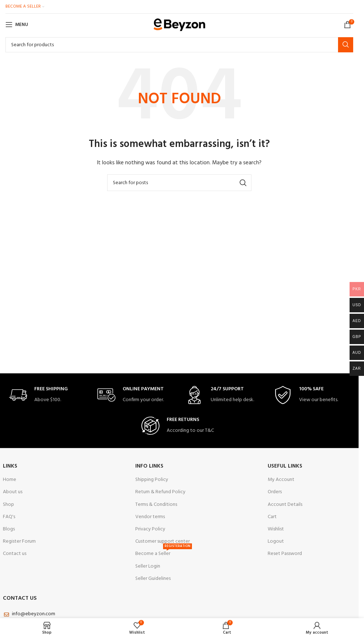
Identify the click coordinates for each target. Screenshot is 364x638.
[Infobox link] (47, 395)
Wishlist (276, 529)
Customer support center (163, 541)
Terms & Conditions (156, 505)
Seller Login (148, 566)
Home (10, 480)
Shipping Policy (152, 480)
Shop (8, 505)
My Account (281, 480)
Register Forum (19, 541)
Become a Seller (164, 553)
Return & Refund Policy (160, 492)
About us (13, 492)
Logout (276, 541)
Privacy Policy (150, 529)
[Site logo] (179, 25)
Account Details (285, 505)
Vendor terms (150, 517)
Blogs (9, 529)
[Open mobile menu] (17, 25)
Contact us (15, 554)
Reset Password (285, 554)
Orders (275, 492)
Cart (272, 517)
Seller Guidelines (153, 579)
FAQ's (9, 517)
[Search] (179, 45)
